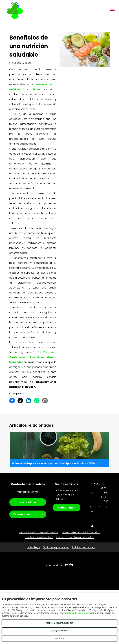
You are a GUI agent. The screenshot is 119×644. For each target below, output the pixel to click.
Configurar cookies (60, 631)
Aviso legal (34, 547)
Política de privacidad (56, 547)
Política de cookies (84, 547)
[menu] (112, 11)
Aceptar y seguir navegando (59, 623)
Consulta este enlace (78, 613)
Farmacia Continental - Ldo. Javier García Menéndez (33, 357)
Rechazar (59, 638)
